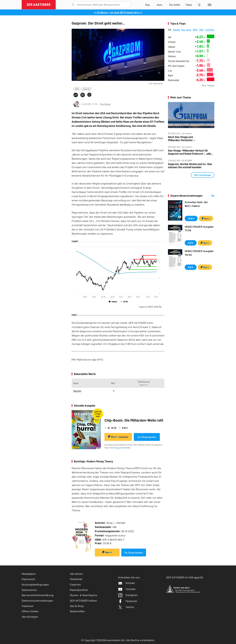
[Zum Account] (159, 5)
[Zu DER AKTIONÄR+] (174, 5)
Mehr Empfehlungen (203, 175)
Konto (118, 448)
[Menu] (209, 5)
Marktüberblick (79, 590)
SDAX (201, 30)
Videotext (28, 606)
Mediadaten (29, 574)
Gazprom (86, 89)
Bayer (171, 75)
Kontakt (127, 583)
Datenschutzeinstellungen (37, 601)
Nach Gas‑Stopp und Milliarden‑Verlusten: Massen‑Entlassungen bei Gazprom (189, 139)
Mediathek (76, 579)
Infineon (172, 42)
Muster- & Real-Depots (83, 595)
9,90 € (191, 243)
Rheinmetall (173, 80)
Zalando (172, 47)
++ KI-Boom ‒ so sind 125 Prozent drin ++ (118, 12)
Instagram (128, 595)
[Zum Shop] (147, 5)
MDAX (195, 30)
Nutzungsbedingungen (35, 584)
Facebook (127, 601)
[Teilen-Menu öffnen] (76, 95)
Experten (75, 584)
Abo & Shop (77, 606)
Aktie (77, 89)
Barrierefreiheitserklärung (38, 595)
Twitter (126, 607)
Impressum (28, 579)
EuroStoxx (210, 30)
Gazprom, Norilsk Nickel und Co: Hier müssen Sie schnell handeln (190, 166)
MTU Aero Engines (176, 66)
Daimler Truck (174, 52)
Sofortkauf (118, 437)
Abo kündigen (30, 617)
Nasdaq (176, 30)
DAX (170, 30)
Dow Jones (186, 30)
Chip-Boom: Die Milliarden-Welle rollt (134, 420)
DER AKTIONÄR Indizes (83, 601)
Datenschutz (29, 590)
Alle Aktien (76, 574)
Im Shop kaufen (147, 437)
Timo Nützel (105, 104)
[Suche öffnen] (73, 5)
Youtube (127, 589)
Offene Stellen (30, 611)
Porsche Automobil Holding (180, 61)
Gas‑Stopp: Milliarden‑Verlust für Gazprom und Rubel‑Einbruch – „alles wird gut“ (190, 152)
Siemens (172, 56)
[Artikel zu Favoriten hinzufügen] (89, 95)
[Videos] (189, 5)
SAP (170, 37)
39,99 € (191, 218)
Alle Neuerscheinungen (209, 196)
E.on (170, 71)
